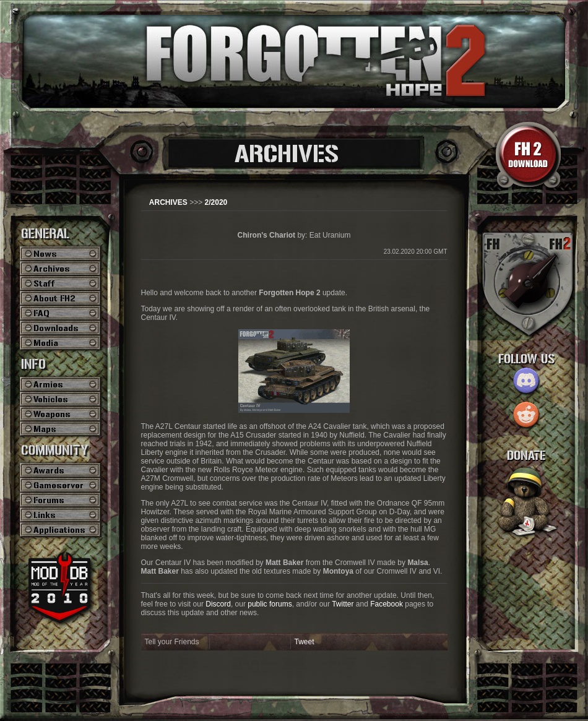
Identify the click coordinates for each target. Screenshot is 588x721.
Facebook (387, 604)
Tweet (305, 642)
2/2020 (216, 202)
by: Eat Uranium (294, 235)
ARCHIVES (168, 202)
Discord (218, 604)
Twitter (343, 604)
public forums (270, 604)
